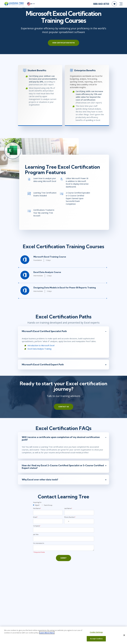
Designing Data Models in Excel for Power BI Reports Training (64, 288)
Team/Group (48, 506)
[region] (63, 635)
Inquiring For (37, 504)
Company (37, 527)
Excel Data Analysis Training (39, 350)
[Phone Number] (79, 523)
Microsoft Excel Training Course (49, 257)
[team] (42, 506)
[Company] (64, 531)
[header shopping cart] (114, 4)
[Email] (48, 523)
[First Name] (48, 514)
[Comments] (64, 549)
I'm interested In (39, 545)
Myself (37, 506)
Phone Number (70, 518)
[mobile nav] (121, 4)
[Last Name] (79, 514)
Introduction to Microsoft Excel (40, 346)
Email (35, 518)
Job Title (36, 536)
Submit (63, 559)
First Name (37, 510)
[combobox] (67, 523)
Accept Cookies (96, 639)
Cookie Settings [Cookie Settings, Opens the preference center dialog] (96, 632)
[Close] (124, 635)
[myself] (34, 506)
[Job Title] (64, 540)
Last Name (68, 510)
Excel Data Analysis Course (47, 273)
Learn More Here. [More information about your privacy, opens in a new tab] (47, 633)
